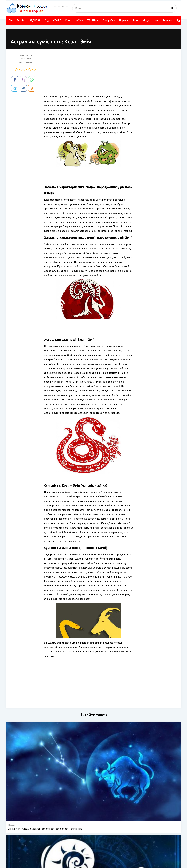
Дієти (135, 20)
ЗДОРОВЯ (35, 20)
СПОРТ (57, 20)
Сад (47, 20)
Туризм (181, 20)
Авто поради (132, 839)
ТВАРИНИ (93, 20)
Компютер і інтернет (135, 851)
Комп (68, 20)
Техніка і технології (95, 843)
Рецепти (168, 20)
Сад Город (91, 851)
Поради (123, 20)
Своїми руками (115, 843)
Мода (146, 20)
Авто (156, 20)
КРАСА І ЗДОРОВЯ (95, 847)
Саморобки (109, 20)
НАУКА (79, 20)
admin (28, 59)
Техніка (21, 20)
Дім (10, 20)
